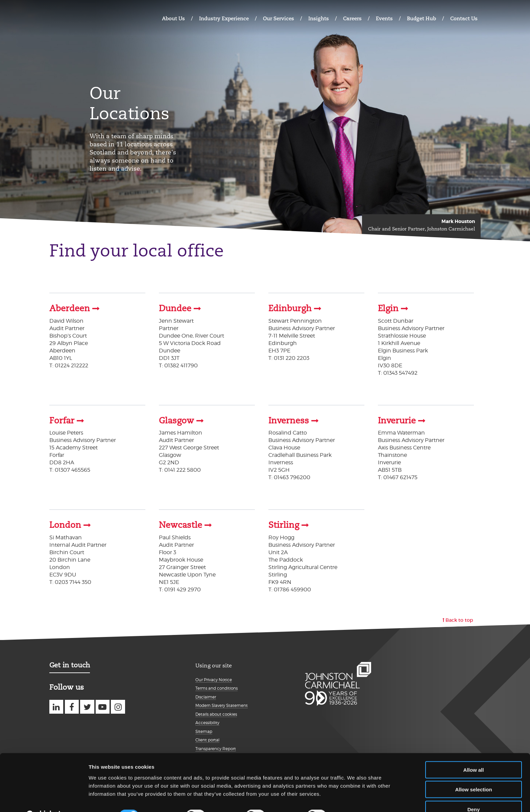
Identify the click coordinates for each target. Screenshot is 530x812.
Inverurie (397, 420)
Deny (474, 792)
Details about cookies (216, 713)
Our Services (279, 18)
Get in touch (70, 664)
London (65, 525)
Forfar (62, 420)
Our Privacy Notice (214, 679)
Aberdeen (70, 309)
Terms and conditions (216, 688)
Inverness (289, 420)
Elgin (388, 309)
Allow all (474, 753)
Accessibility (207, 722)
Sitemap (204, 731)
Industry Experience (224, 18)
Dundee (175, 309)
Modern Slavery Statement (222, 705)
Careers (352, 18)
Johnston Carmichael (76, 18)
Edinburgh (290, 309)
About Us (173, 18)
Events (384, 18)
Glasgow (176, 420)
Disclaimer (206, 696)
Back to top (459, 619)
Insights (319, 18)
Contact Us (464, 18)
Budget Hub (421, 18)
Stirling (284, 525)
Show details (355, 799)
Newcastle (180, 525)
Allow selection (473, 773)
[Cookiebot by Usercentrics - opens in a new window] (44, 799)
